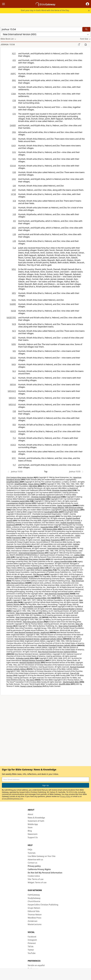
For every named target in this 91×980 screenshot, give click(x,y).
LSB (14, 234)
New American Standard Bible (57, 594)
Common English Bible (36, 499)
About (30, 814)
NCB (14, 324)
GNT (14, 190)
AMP (14, 67)
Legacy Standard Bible (63, 561)
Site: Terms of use (36, 879)
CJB (14, 107)
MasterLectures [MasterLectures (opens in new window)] (35, 924)
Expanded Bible (47, 527)
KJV (14, 221)
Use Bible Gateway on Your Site (42, 856)
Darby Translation (65, 505)
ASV (14, 60)
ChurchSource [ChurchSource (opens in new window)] (34, 901)
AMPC (13, 74)
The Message (38, 574)
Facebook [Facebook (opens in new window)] (32, 937)
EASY (14, 146)
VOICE (13, 445)
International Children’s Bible (59, 548)
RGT (14, 418)
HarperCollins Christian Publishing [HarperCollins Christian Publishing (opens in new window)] (43, 905)
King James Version (71, 557)
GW (14, 186)
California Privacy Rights (39, 869)
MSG (14, 269)
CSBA (14, 94)
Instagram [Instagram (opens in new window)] (32, 940)
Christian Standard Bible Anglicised (46, 497)
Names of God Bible (74, 579)
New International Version (27, 613)
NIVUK (13, 358)
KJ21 (14, 53)
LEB (14, 241)
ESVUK (13, 166)
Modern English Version (24, 576)
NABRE (13, 304)
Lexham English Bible (35, 568)
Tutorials (32, 853)
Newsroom (33, 834)
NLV (14, 371)
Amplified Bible (13, 482)
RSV (14, 425)
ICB (14, 201)
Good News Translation (51, 540)
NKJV (14, 364)
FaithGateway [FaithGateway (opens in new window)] (34, 895)
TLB (14, 248)
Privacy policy (34, 866)
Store (30, 827)
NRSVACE (12, 391)
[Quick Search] (41, 29)
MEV (14, 293)
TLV (14, 438)
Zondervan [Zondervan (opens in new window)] (33, 921)
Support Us (33, 837)
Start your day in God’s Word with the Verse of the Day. (45, 10)
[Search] (86, 29)
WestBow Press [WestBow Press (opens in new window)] (34, 918)
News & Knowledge (36, 818)
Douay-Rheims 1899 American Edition (68, 508)
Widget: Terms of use (37, 882)
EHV (14, 152)
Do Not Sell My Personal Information (45, 873)
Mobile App (33, 824)
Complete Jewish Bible (20, 501)
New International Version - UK (29, 617)
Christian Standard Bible (62, 490)
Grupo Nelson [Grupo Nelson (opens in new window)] (34, 908)
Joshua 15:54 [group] (8, 45)
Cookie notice (34, 876)
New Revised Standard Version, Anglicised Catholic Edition (39, 639)
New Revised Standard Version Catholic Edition (57, 645)
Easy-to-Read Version (71, 510)
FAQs (30, 850)
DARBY (13, 125)
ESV (14, 159)
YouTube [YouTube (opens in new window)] (32, 953)
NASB (13, 311)
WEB (14, 452)
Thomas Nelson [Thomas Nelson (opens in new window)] (35, 915)
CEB (14, 100)
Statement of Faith (36, 821)
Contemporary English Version (19, 503)
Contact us (32, 863)
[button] (87, 4)
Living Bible (47, 570)
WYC (14, 458)
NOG (14, 300)
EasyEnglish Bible (51, 512)
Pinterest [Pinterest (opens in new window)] (32, 943)
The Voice (30, 680)
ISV (14, 208)
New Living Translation (68, 626)
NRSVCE (12, 398)
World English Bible (71, 682)
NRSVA (13, 385)
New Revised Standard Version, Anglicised (32, 632)
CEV (14, 114)
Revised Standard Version (30, 663)
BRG (14, 80)
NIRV (14, 344)
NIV (14, 351)
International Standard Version (31, 553)
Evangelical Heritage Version (43, 516)
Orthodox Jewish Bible (25, 658)
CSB (14, 87)
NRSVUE (12, 405)
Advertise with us (35, 860)
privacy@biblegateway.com (12, 798)
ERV (14, 139)
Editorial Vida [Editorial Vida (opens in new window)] (34, 911)
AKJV (14, 228)
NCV (14, 331)
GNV (14, 179)
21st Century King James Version (20, 477)
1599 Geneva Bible (50, 529)
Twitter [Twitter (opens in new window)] (31, 950)
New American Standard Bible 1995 (36, 598)
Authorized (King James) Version (32, 559)
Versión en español (36, 965)
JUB (14, 214)
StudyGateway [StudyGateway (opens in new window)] (34, 898)
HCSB (13, 194)
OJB (14, 411)
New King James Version (33, 622)
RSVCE (13, 431)
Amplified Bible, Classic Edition (27, 484)
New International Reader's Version (68, 609)
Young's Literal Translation (31, 686)
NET (14, 338)
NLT (14, 378)
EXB (14, 172)
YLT (14, 465)
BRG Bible (33, 486)
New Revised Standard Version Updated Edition (57, 652)
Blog (30, 831)
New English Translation (33, 607)
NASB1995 (11, 318)
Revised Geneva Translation (34, 660)
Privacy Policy (65, 796)
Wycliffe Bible (65, 684)
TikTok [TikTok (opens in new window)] (31, 947)
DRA (14, 132)
